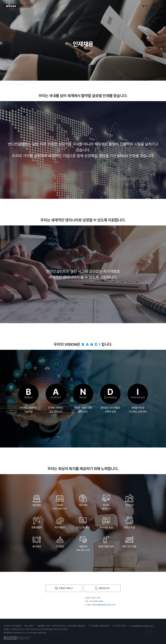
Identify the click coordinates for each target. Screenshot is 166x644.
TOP (150, 631)
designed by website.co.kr (55, 633)
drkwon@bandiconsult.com (104, 605)
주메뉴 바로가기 (0, 0)
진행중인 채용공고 (64, 588)
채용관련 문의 (102, 588)
